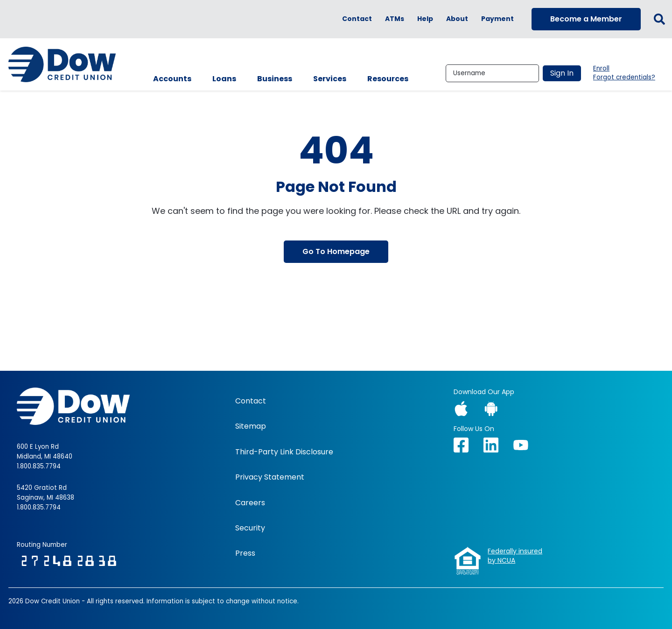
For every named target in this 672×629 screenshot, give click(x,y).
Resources (388, 79)
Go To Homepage (336, 251)
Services (330, 79)
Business (275, 79)
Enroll (601, 69)
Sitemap (251, 426)
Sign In (562, 73)
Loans (224, 79)
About (457, 19)
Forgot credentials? (624, 78)
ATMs (395, 19)
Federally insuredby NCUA (515, 556)
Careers (250, 503)
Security (250, 528)
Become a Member (586, 19)
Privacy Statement (270, 477)
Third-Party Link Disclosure (284, 452)
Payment (497, 19)
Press (245, 553)
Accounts (172, 79)
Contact (357, 19)
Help (425, 19)
